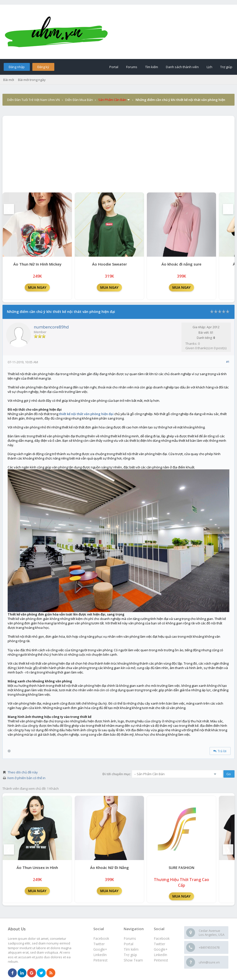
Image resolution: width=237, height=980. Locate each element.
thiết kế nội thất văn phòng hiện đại (86, 414)
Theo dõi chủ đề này (23, 772)
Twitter (159, 944)
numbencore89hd (51, 327)
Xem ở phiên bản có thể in (26, 778)
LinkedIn (160, 955)
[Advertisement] (118, 153)
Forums (132, 67)
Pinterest (161, 960)
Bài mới (9, 80)
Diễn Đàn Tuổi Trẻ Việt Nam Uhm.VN (33, 100)
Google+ (161, 949)
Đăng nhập (17, 67)
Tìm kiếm (152, 67)
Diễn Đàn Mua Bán (79, 100)
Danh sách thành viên (182, 67)
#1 (228, 362)
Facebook (162, 938)
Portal (114, 67)
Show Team (133, 960)
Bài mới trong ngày (32, 80)
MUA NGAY (37, 287)
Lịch (209, 67)
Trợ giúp (226, 67)
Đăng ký (43, 67)
